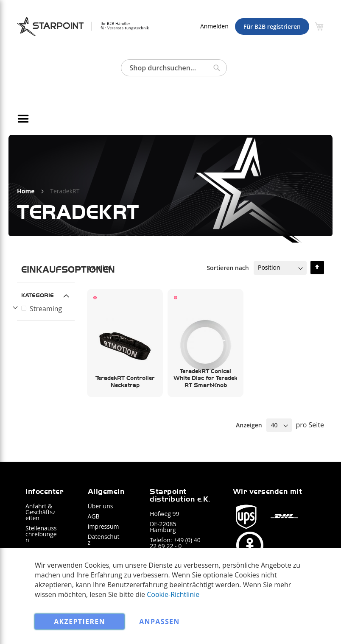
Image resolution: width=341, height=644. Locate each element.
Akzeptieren (80, 622)
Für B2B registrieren (272, 26)
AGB (94, 516)
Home (27, 191)
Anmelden (214, 26)
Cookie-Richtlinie (173, 594)
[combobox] (174, 68)
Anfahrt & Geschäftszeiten (41, 512)
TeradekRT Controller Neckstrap (125, 381)
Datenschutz (104, 539)
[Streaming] (47, 309)
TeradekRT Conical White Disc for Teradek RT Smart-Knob (205, 378)
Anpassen (159, 622)
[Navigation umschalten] (25, 119)
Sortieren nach (228, 267)
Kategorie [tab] (38, 295)
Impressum (103, 526)
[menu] (170, 119)
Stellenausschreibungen (41, 534)
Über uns (101, 506)
